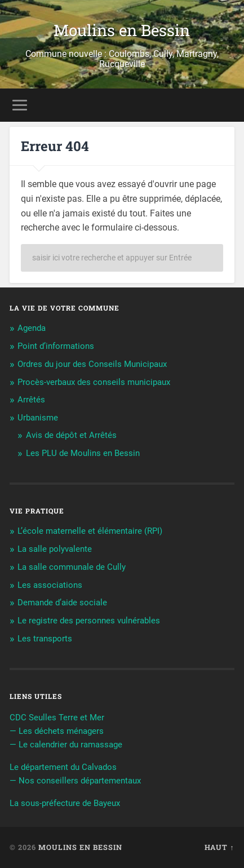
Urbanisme (38, 418)
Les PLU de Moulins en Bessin (83, 453)
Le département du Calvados (63, 767)
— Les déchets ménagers (57, 731)
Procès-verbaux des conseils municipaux (94, 382)
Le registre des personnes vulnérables (89, 621)
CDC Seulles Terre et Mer (57, 718)
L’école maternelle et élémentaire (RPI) (90, 531)
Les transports (45, 639)
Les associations (50, 585)
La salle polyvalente (55, 549)
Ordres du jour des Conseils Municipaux (92, 364)
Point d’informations (56, 346)
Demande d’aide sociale (62, 603)
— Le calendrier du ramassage (66, 745)
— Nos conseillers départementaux (75, 781)
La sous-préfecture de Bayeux (65, 803)
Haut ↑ (219, 847)
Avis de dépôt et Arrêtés (71, 435)
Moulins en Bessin (122, 30)
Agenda (32, 328)
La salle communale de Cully (72, 567)
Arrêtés (31, 400)
